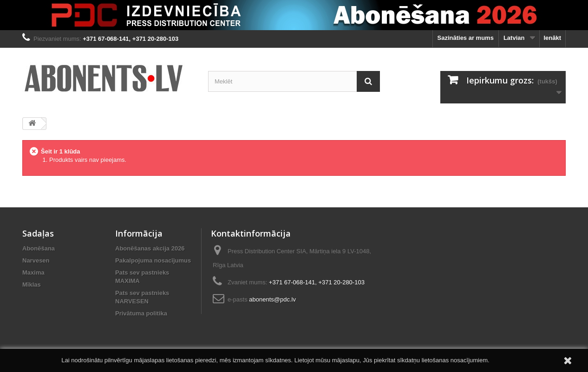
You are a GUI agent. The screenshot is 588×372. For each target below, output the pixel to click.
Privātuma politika (141, 313)
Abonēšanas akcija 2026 (150, 248)
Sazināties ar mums (466, 38)
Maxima (33, 273)
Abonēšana (39, 248)
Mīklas (32, 285)
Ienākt (552, 38)
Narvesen (36, 260)
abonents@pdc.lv (272, 299)
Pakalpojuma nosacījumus (153, 260)
